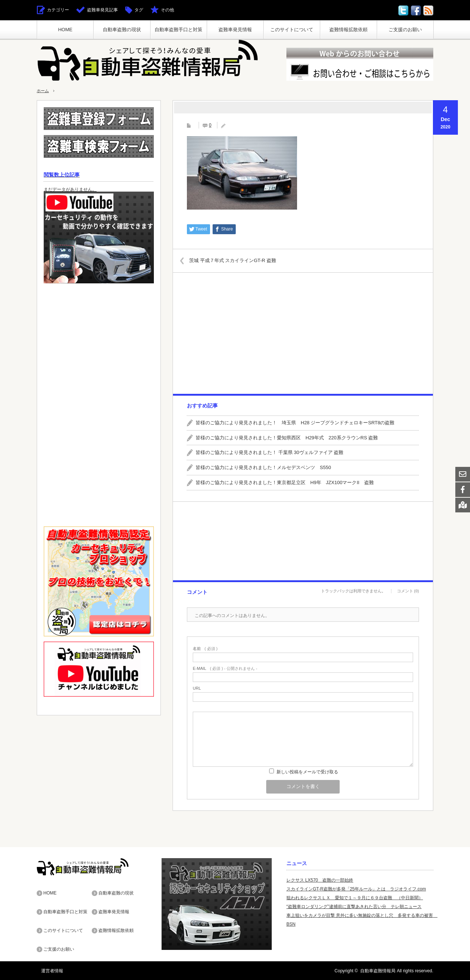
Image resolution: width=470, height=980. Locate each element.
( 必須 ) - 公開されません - (225, 669)
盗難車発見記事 (102, 10)
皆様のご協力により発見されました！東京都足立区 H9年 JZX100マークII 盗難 (285, 482)
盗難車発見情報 (235, 30)
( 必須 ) (205, 649)
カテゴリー (58, 10)
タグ (139, 10)
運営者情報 (48, 970)
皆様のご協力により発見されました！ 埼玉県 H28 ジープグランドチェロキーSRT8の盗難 (295, 423)
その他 (167, 10)
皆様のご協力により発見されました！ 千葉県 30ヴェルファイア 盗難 (270, 452)
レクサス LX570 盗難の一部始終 (320, 880)
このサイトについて (292, 30)
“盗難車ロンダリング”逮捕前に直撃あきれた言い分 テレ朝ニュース (354, 907)
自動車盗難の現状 (122, 30)
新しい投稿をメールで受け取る (307, 772)
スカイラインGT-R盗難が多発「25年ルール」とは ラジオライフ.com (356, 889)
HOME (65, 30)
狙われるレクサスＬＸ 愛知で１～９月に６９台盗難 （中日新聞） (355, 898)
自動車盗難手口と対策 (178, 30)
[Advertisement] (303, 333)
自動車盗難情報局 (378, 970)
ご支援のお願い (405, 30)
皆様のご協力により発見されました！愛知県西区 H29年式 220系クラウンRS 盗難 (287, 438)
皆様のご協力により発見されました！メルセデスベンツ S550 (263, 467)
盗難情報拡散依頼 (348, 30)
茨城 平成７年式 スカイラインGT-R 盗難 (238, 260)
